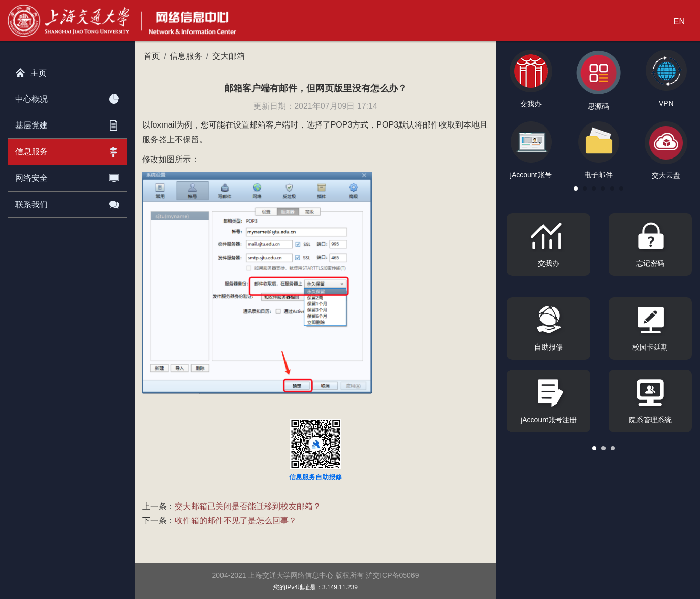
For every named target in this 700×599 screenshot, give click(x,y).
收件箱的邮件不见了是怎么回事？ (236, 521)
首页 (152, 56)
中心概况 (67, 97)
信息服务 (67, 150)
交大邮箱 (229, 56)
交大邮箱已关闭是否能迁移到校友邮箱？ (248, 506)
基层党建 (67, 123)
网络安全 (67, 176)
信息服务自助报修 (315, 477)
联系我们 (67, 203)
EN (679, 22)
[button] (576, 188)
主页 (31, 71)
